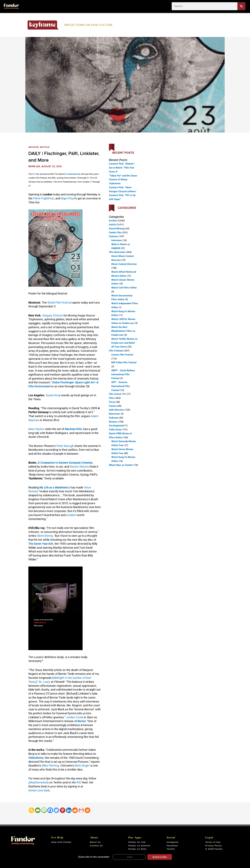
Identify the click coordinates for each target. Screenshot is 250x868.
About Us (95, 842)
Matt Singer (82, 766)
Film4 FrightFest (44, 198)
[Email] (38, 810)
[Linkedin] (69, 810)
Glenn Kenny (45, 536)
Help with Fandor (61, 842)
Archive (34, 147)
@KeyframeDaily (39, 782)
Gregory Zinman (53, 315)
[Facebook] (50, 810)
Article (45, 147)
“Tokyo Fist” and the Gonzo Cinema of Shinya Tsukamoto (123, 180)
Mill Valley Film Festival (124, 362)
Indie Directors (116, 410)
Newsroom (114, 414)
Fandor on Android (139, 846)
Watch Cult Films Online (124, 288)
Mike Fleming (50, 766)
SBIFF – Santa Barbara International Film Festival (123, 374)
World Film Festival (59, 303)
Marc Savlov (36, 429)
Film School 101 (117, 394)
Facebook (172, 846)
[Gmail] (81, 810)
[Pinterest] (63, 810)
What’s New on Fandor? (121, 465)
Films (112, 398)
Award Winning (117, 229)
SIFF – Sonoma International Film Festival (121, 386)
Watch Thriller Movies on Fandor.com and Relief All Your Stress (124, 343)
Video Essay (115, 430)
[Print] (87, 810)
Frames (113, 406)
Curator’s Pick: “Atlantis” (122, 164)
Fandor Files (115, 233)
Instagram (173, 842)
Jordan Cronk (75, 717)
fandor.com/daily (39, 790)
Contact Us (96, 846)
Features (113, 236)
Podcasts (114, 418)
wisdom (71, 515)
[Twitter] (56, 810)
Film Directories (117, 252)
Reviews (113, 422)
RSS (79, 782)
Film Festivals (116, 351)
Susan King (53, 395)
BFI (34, 174)
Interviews (117, 240)
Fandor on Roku (137, 849)
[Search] (241, 6)
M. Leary (45, 682)
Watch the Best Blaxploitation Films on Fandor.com (123, 331)
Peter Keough (65, 446)
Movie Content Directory (124, 264)
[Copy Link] (31, 810)
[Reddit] (75, 810)
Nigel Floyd (68, 198)
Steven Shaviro (79, 467)
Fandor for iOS (137, 842)
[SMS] (44, 810)
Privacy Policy (213, 846)
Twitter (171, 849)
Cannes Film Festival (122, 355)
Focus (112, 402)
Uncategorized (116, 426)
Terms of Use (213, 842)
